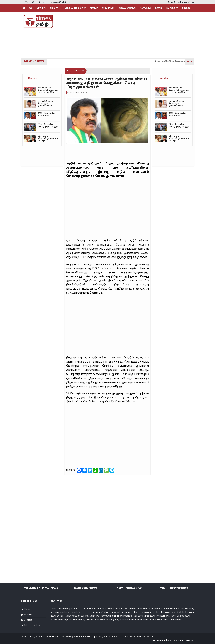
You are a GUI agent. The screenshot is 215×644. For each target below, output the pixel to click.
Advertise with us (186, 2)
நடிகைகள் (172, 8)
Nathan (190, 641)
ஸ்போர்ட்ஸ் (108, 8)
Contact (171, 2)
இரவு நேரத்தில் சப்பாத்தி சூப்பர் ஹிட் (48, 126)
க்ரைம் (159, 8)
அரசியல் (41, 8)
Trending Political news (41, 589)
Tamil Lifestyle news (174, 589)
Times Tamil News (62, 637)
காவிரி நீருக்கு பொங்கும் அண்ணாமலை (46, 104)
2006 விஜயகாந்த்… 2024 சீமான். (47, 114)
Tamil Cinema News (130, 589)
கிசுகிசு (186, 8)
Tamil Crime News (85, 589)
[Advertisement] (136, 35)
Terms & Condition (84, 637)
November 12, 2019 (77, 93)
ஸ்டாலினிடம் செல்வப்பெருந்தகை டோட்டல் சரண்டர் (48, 90)
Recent (32, 78)
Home (27, 8)
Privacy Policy (103, 637)
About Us (117, 637)
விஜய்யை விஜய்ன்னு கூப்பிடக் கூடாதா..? (48, 138)
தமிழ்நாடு (55, 8)
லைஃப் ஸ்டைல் (127, 8)
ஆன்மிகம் (145, 8)
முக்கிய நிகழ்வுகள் (75, 8)
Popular (164, 78)
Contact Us (130, 637)
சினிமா (94, 8)
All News (28, 615)
